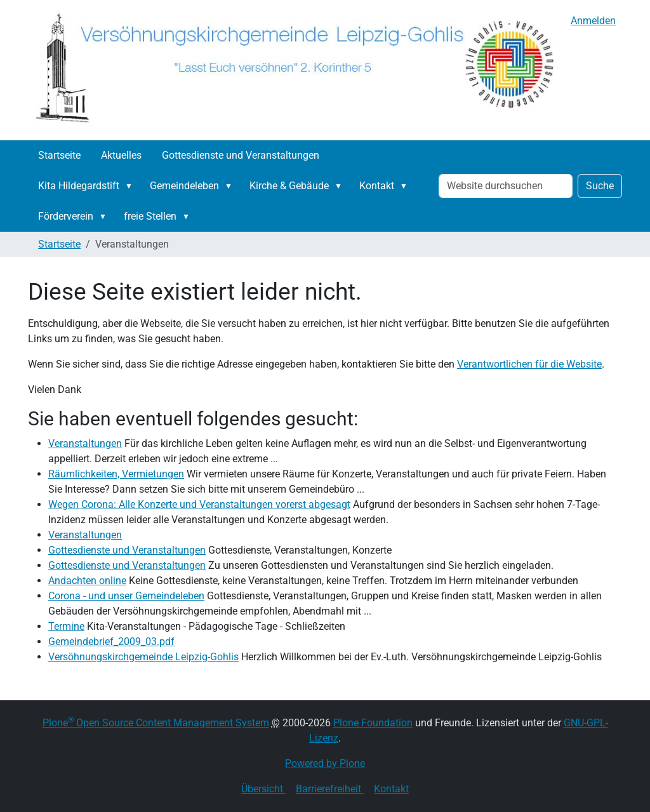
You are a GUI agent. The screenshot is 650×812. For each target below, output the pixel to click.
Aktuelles (121, 155)
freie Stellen (150, 216)
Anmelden (593, 21)
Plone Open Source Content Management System (156, 723)
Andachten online (87, 581)
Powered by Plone (325, 763)
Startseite (59, 155)
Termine (66, 626)
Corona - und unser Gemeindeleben (126, 596)
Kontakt (377, 186)
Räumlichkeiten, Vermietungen (116, 474)
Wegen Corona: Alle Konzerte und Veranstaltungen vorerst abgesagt (199, 504)
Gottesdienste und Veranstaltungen (241, 155)
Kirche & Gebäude (289, 186)
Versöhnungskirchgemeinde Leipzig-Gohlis (143, 657)
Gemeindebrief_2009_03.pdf (111, 642)
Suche (600, 186)
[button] (131, 186)
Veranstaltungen (85, 443)
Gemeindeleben (184, 186)
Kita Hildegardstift (79, 186)
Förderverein (66, 216)
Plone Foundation (373, 723)
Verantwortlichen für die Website (529, 364)
